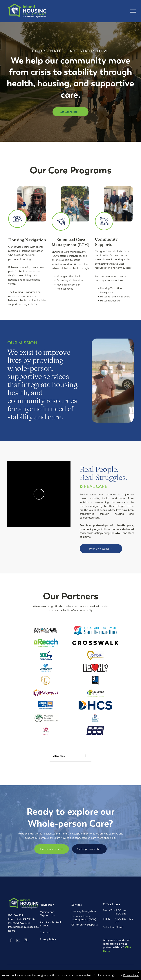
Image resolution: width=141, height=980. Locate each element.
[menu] (133, 11)
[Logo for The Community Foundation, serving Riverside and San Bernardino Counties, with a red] (95, 718)
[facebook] (11, 941)
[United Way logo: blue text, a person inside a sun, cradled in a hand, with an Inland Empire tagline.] (46, 705)
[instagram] (26, 941)
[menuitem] (53, 914)
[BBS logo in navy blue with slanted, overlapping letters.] (95, 730)
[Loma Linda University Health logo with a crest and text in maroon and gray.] (46, 730)
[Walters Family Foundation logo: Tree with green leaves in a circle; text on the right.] (46, 718)
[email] (18, 941)
